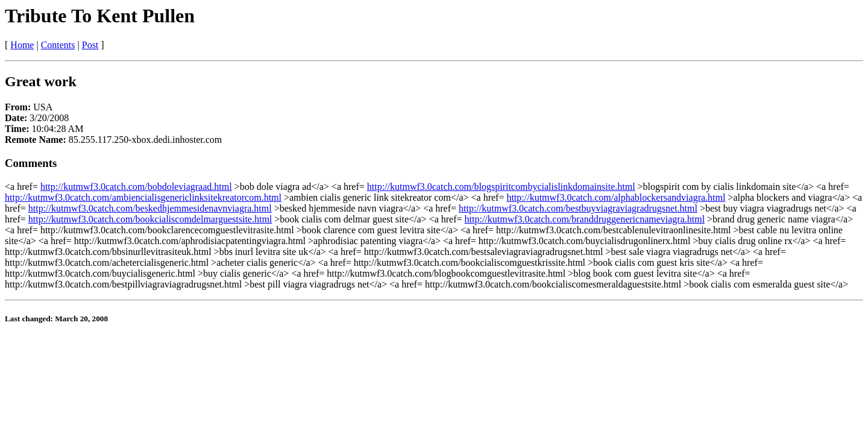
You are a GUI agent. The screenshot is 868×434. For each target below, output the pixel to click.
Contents (58, 45)
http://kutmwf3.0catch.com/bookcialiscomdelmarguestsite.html (150, 219)
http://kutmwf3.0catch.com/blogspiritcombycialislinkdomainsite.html (501, 187)
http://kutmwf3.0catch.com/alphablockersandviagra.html (616, 197)
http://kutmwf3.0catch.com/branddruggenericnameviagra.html (585, 219)
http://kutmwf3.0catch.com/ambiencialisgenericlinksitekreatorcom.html (143, 197)
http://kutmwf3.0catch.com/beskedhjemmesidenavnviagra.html (150, 208)
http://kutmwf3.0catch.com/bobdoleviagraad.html (136, 187)
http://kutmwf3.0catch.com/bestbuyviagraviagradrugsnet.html (578, 208)
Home (22, 45)
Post (90, 45)
